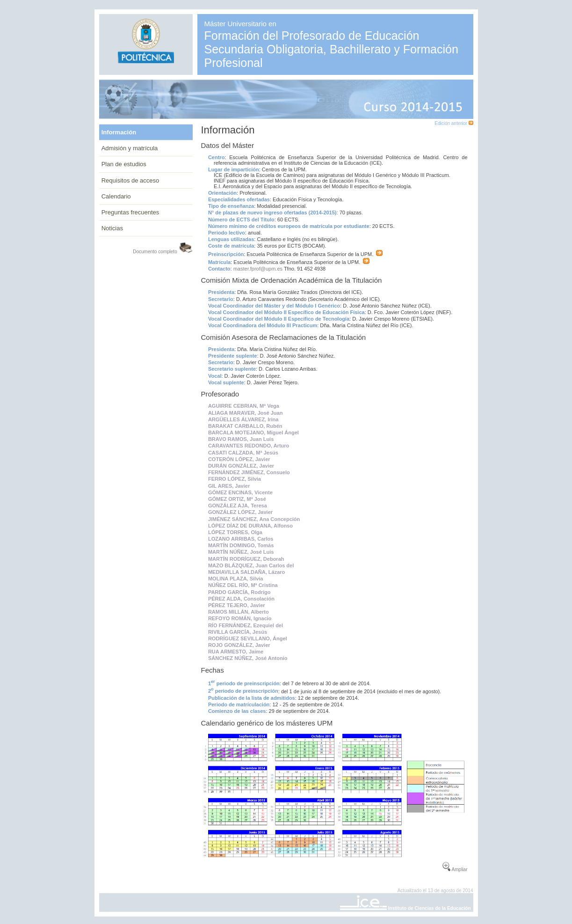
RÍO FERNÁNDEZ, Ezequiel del (246, 625)
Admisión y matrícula (130, 148)
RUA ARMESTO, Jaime (236, 652)
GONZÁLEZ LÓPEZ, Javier (240, 512)
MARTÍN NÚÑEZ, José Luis (241, 552)
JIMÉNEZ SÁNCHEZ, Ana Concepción (254, 519)
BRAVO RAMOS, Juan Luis (241, 439)
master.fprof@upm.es (258, 269)
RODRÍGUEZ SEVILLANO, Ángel (248, 638)
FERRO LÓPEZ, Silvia (235, 479)
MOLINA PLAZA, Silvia (236, 579)
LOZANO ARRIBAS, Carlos (241, 539)
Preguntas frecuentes (130, 212)
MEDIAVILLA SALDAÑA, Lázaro (246, 572)
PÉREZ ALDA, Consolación (241, 599)
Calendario (116, 196)
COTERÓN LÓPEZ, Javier (239, 459)
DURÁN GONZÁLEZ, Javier (241, 466)
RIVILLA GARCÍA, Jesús (238, 632)
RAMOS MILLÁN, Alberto (239, 612)
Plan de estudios (124, 164)
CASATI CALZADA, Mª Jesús (243, 453)
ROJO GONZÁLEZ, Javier (239, 645)
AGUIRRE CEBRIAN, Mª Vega (244, 406)
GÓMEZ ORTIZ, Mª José (237, 499)
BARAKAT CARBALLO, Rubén (245, 426)
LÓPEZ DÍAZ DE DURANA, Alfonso (250, 526)
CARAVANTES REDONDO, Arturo (249, 446)
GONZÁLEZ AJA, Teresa (238, 506)
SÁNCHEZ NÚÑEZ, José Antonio (248, 658)
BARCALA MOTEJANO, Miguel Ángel (253, 433)
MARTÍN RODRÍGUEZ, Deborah (246, 559)
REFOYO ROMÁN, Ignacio (240, 618)
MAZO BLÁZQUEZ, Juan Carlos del (251, 565)
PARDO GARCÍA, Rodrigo (239, 592)
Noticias (112, 228)
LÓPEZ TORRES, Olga (235, 532)
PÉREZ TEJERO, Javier (237, 605)
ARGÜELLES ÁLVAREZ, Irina (243, 419)
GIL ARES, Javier (229, 486)
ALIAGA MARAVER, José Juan (246, 413)
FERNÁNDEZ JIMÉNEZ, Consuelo (249, 472)
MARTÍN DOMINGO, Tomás (241, 545)
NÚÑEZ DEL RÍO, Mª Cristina (243, 585)
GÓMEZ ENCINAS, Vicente (240, 492)
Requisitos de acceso (130, 180)
